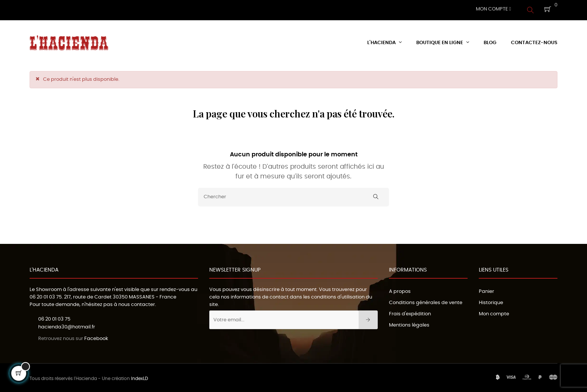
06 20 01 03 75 (46, 295)
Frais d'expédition (410, 312)
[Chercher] (293, 195)
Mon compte (494, 312)
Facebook (96, 337)
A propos (400, 290)
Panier (486, 290)
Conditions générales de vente (426, 301)
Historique (491, 301)
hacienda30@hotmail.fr (67, 325)
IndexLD (139, 377)
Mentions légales (409, 323)
